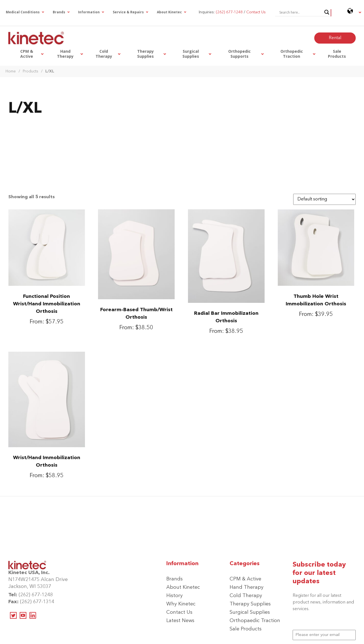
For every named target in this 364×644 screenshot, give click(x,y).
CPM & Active (245, 579)
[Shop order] (324, 199)
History (175, 596)
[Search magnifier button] (327, 12)
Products (31, 71)
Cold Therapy (246, 596)
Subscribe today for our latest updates (319, 573)
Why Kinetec (181, 604)
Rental (335, 38)
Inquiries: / (232, 12)
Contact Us (179, 612)
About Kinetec (183, 587)
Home (11, 71)
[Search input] (300, 12)
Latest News (180, 621)
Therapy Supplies (250, 604)
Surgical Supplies (250, 612)
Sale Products (246, 629)
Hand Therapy (247, 587)
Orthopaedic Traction (255, 621)
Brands (175, 579)
